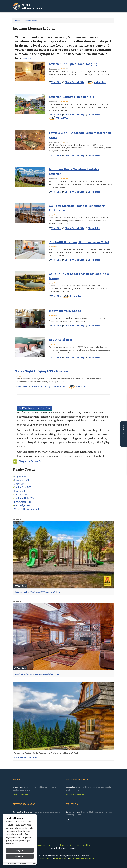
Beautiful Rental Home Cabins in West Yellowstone (37, 674)
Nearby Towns (31, 21)
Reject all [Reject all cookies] (20, 856)
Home (18, 21)
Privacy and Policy (66, 845)
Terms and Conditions (27, 863)
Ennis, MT (20, 491)
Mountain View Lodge (65, 311)
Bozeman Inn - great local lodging (73, 64)
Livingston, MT (23, 502)
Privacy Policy (10, 863)
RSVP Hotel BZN (60, 340)
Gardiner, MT (21, 494)
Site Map (52, 845)
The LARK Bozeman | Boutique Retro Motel (79, 242)
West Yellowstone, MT (27, 509)
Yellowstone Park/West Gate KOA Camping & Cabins (38, 592)
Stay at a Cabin (30, 461)
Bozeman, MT (22, 480)
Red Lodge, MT (22, 505)
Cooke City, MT (22, 487)
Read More (28, 59)
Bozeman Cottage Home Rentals (71, 97)
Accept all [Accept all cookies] (20, 850)
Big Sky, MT (21, 476)
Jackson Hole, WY (24, 498)
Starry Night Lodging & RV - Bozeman (42, 371)
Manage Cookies (83, 845)
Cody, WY (19, 484)
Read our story (20, 794)
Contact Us (41, 845)
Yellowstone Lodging (32, 8)
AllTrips (26, 5)
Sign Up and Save (75, 794)
